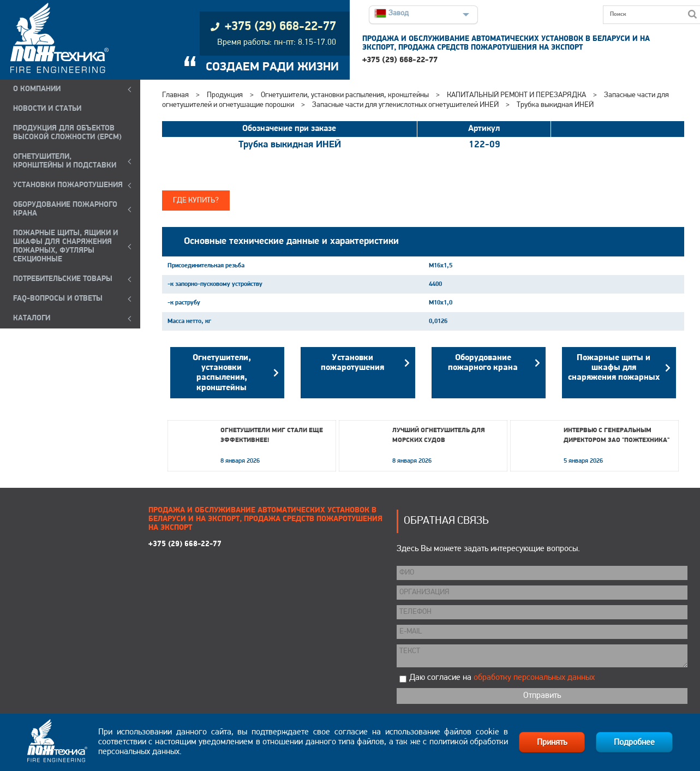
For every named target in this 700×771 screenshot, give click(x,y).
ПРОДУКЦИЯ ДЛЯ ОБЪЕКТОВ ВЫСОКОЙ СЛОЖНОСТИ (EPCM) (67, 133)
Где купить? (196, 201)
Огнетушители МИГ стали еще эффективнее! (272, 435)
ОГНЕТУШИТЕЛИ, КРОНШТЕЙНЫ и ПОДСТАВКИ (65, 161)
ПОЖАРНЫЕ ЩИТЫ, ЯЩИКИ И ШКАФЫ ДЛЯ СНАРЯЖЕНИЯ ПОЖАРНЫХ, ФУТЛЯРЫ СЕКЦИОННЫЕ (65, 246)
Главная (175, 95)
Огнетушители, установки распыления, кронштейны (345, 95)
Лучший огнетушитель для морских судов (439, 435)
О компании (37, 89)
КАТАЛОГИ (32, 318)
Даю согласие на (502, 678)
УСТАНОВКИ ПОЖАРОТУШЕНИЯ (68, 185)
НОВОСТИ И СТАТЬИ (47, 109)
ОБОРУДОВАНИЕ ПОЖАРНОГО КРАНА (65, 209)
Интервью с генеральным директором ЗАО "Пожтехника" (617, 435)
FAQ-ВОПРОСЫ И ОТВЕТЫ (58, 299)
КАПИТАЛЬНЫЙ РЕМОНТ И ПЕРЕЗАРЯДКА (517, 95)
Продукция (225, 95)
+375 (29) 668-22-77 (400, 60)
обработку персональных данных (534, 678)
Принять (552, 743)
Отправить (542, 696)
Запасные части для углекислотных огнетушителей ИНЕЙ (406, 105)
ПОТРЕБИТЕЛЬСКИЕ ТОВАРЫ (63, 279)
